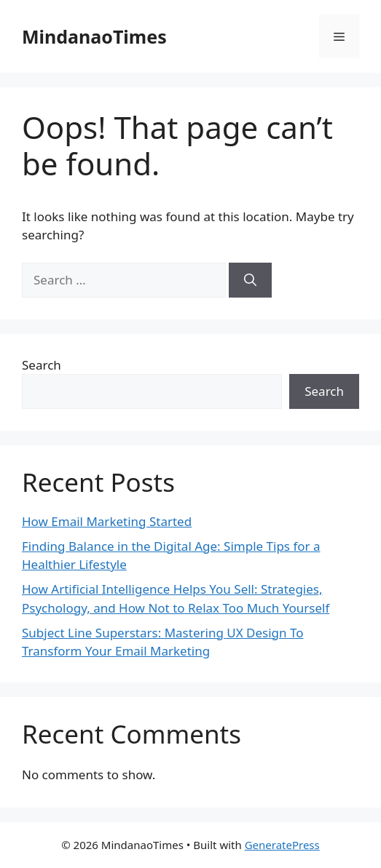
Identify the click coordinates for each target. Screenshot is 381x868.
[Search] (250, 280)
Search (42, 365)
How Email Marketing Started (107, 521)
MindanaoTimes (94, 36)
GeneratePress (282, 845)
